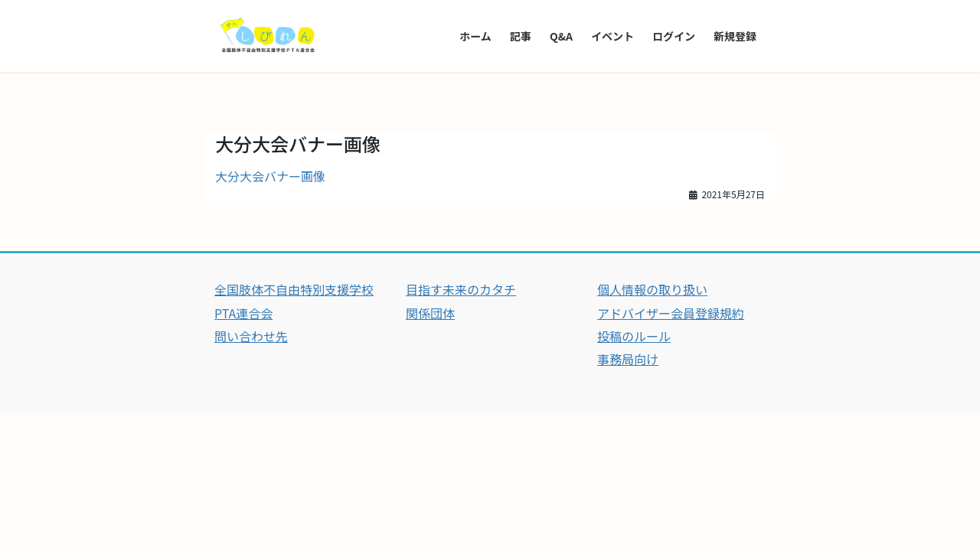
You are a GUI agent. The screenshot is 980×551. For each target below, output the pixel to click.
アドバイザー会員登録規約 (671, 313)
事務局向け (628, 359)
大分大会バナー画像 (270, 176)
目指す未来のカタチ (461, 289)
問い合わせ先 (251, 336)
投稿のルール (634, 336)
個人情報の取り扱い (652, 289)
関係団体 (430, 313)
